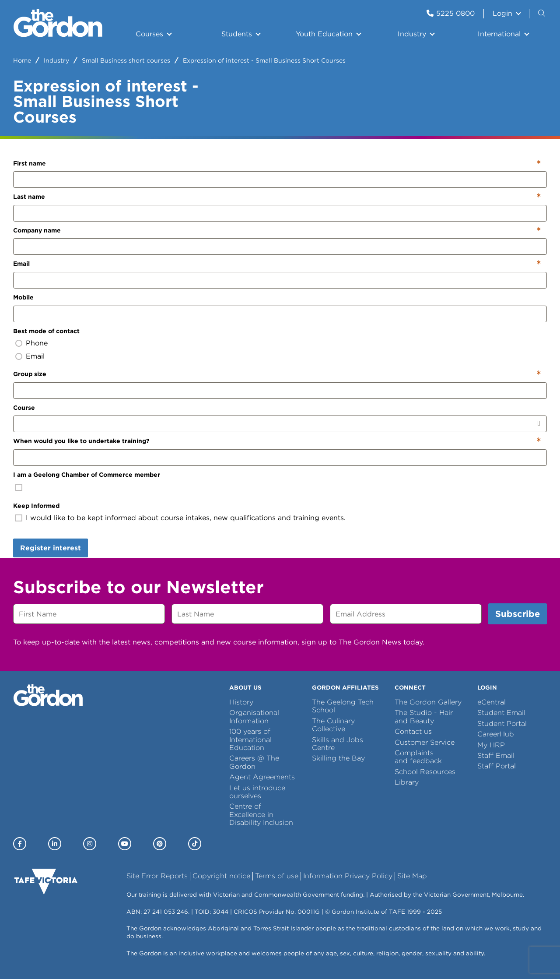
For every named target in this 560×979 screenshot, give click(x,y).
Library (407, 782)
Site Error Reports (157, 876)
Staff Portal (497, 766)
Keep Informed (36, 506)
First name (30, 163)
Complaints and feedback (418, 757)
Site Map (412, 876)
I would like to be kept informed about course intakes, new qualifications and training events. (186, 518)
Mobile (23, 297)
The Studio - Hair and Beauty (424, 717)
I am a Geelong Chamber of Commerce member (87, 475)
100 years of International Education (250, 740)
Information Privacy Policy (348, 876)
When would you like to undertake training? (81, 441)
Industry (412, 34)
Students (237, 34)
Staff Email (496, 755)
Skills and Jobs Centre (338, 744)
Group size (30, 374)
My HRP (491, 745)
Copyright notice (221, 876)
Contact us (413, 731)
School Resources (425, 772)
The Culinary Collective (333, 725)
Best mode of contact (46, 331)
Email (21, 264)
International (499, 34)
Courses (149, 34)
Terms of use (277, 876)
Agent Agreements (262, 777)
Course (24, 408)
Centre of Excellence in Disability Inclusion (261, 814)
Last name (29, 197)
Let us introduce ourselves (257, 792)
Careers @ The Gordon (254, 762)
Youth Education (324, 34)
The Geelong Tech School (343, 706)
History (241, 702)
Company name (37, 230)
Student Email (501, 713)
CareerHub (496, 734)
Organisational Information (254, 717)
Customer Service (425, 742)
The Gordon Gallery (428, 702)
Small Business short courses (126, 60)
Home (22, 60)
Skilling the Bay (338, 758)
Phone (37, 343)
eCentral (492, 702)
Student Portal (502, 724)
